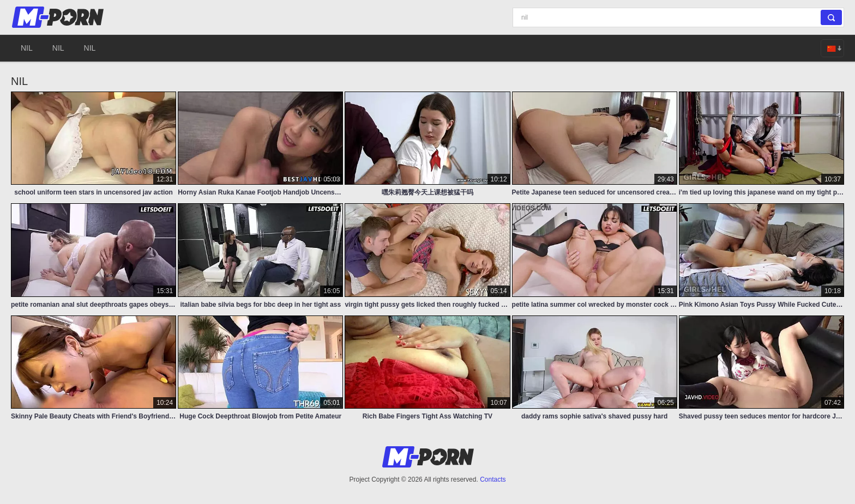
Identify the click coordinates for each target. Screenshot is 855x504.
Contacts (493, 479)
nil (27, 48)
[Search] (678, 17)
